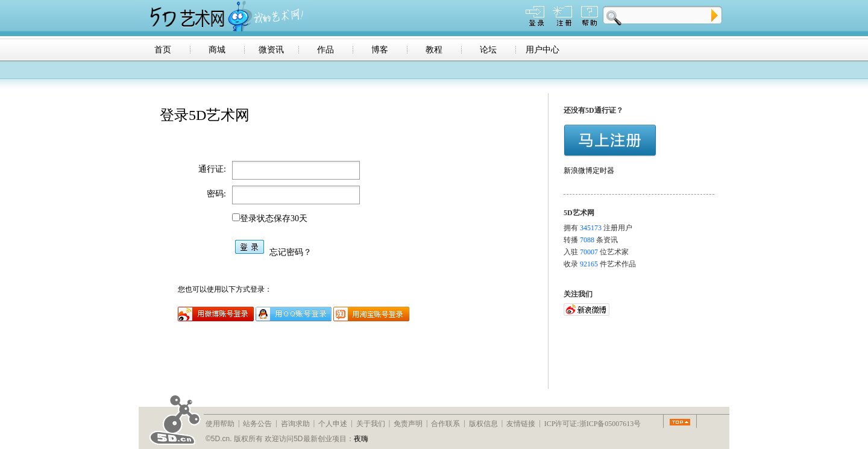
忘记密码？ (291, 252)
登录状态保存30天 (274, 218)
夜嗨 (361, 439)
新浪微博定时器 (589, 171)
